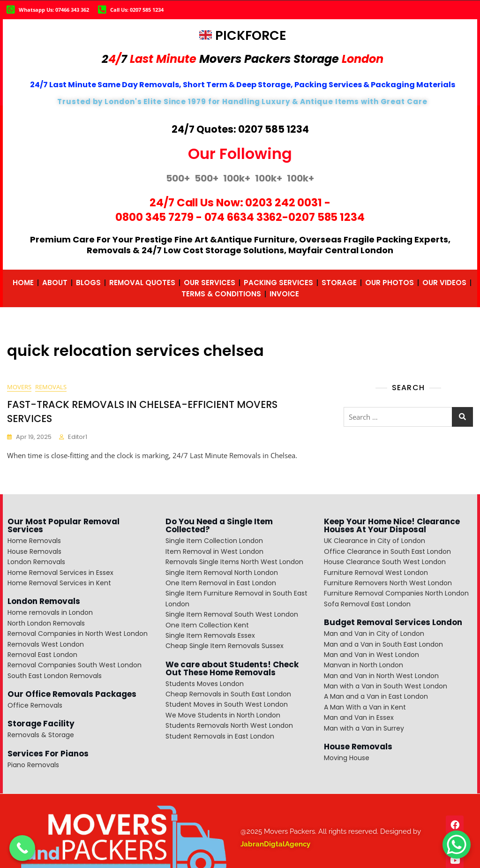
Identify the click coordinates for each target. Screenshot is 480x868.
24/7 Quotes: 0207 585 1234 (240, 129)
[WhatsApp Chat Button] (457, 845)
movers (19, 387)
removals (51, 387)
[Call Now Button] (22, 848)
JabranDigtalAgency (275, 845)
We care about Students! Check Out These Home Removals (232, 669)
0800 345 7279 (154, 217)
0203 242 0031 (284, 203)
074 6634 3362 (244, 217)
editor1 (78, 437)
